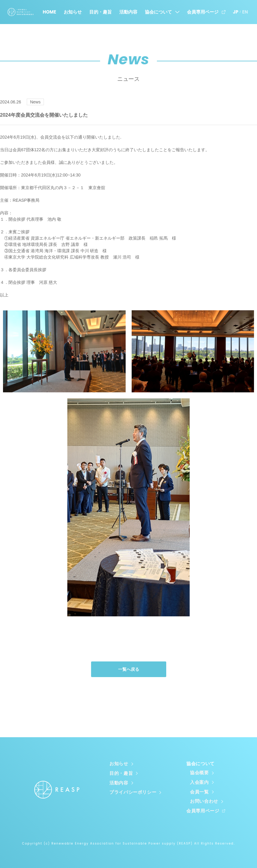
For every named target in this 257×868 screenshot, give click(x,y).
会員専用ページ (203, 12)
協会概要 (199, 774)
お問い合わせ (204, 801)
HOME (49, 12)
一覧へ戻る (129, 671)
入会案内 (199, 783)
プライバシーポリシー (133, 792)
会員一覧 (199, 792)
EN (245, 12)
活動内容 (128, 12)
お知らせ (73, 12)
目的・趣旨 (101, 12)
